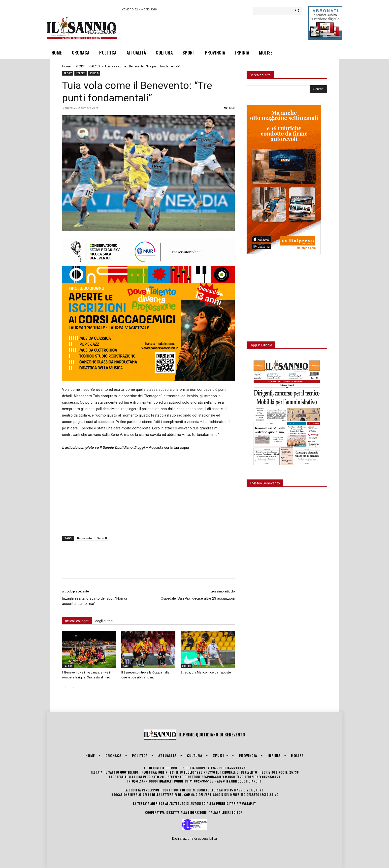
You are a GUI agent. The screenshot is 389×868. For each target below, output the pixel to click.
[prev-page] (65, 687)
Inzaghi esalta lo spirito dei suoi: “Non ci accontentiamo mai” (94, 601)
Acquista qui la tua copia (169, 448)
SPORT (80, 66)
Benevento (84, 538)
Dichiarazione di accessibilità (194, 839)
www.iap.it (248, 803)
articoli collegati (77, 621)
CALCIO (95, 66)
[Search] (297, 11)
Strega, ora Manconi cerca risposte (206, 672)
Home (66, 66)
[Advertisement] (212, 28)
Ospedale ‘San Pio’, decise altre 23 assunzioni (198, 598)
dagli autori (104, 621)
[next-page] (73, 687)
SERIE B (94, 73)
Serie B (102, 538)
